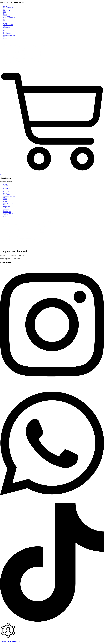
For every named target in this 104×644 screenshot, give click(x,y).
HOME (5, 6)
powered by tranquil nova (11, 641)
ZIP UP (5, 15)
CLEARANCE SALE (9, 18)
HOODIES (6, 13)
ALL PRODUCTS (8, 8)
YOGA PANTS (7, 16)
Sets (4, 9)
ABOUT (5, 19)
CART (5, 21)
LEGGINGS (6, 10)
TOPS (5, 12)
